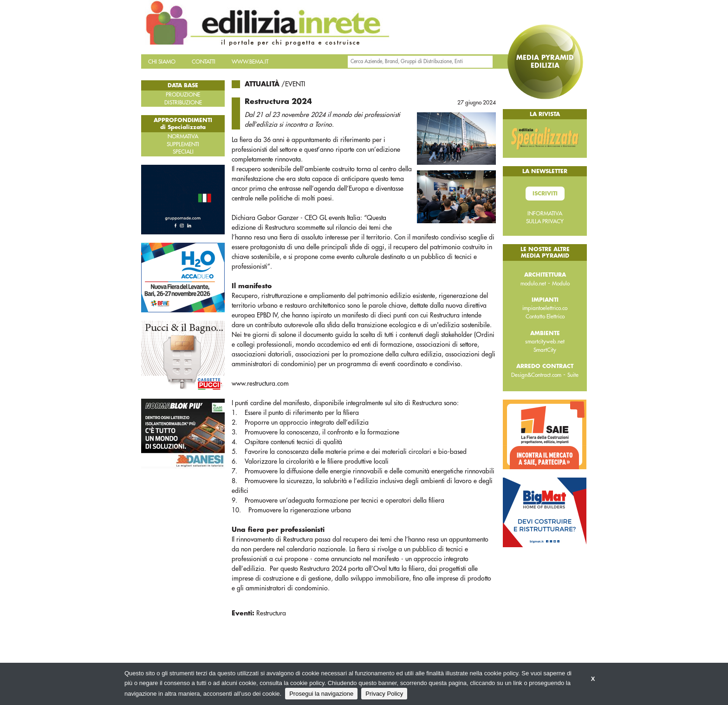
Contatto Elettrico (545, 317)
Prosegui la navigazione (321, 694)
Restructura (271, 613)
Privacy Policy (384, 694)
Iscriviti (545, 194)
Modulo (561, 284)
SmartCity (545, 350)
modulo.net (533, 284)
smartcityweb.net (545, 342)
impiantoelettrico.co (545, 308)
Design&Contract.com (536, 375)
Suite (573, 375)
